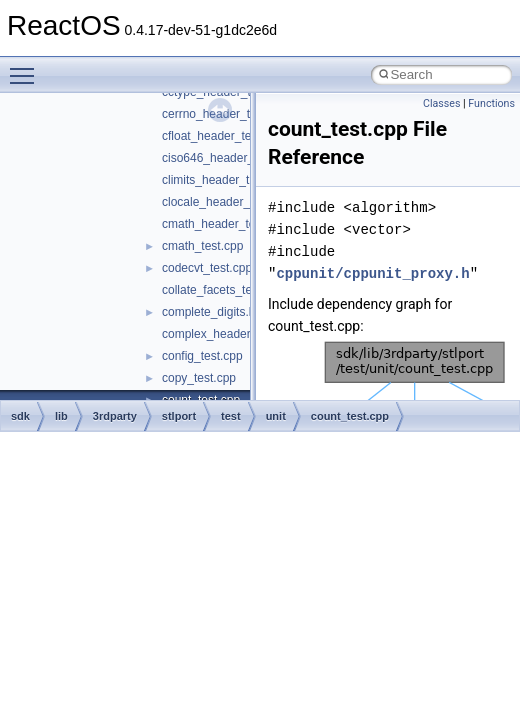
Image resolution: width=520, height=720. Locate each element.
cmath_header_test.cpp (224, 224)
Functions (491, 103)
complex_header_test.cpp (230, 334)
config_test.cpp (202, 356)
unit (276, 416)
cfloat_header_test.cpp (222, 136)
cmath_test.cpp (202, 246)
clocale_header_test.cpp (227, 202)
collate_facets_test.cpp (223, 290)
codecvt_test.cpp (207, 268)
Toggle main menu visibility (27, 67)
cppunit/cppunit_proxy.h (372, 273)
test (231, 416)
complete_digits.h (208, 312)
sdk (20, 416)
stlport (179, 416)
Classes (441, 103)
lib (61, 416)
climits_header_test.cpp (225, 180)
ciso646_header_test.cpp (229, 158)
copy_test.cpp (199, 378)
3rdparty (115, 416)
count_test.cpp (350, 416)
